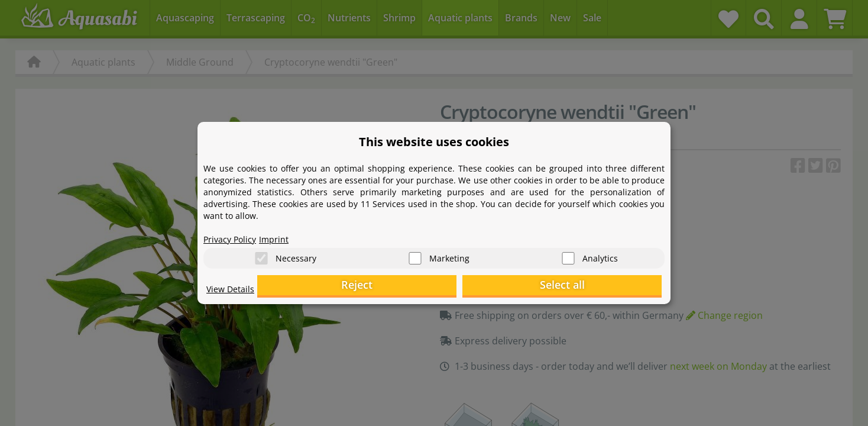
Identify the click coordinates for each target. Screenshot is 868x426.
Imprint (283, 234)
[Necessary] (261, 255)
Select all (603, 287)
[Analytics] (568, 255)
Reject (479, 287)
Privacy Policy (234, 234)
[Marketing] (415, 255)
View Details (233, 293)
